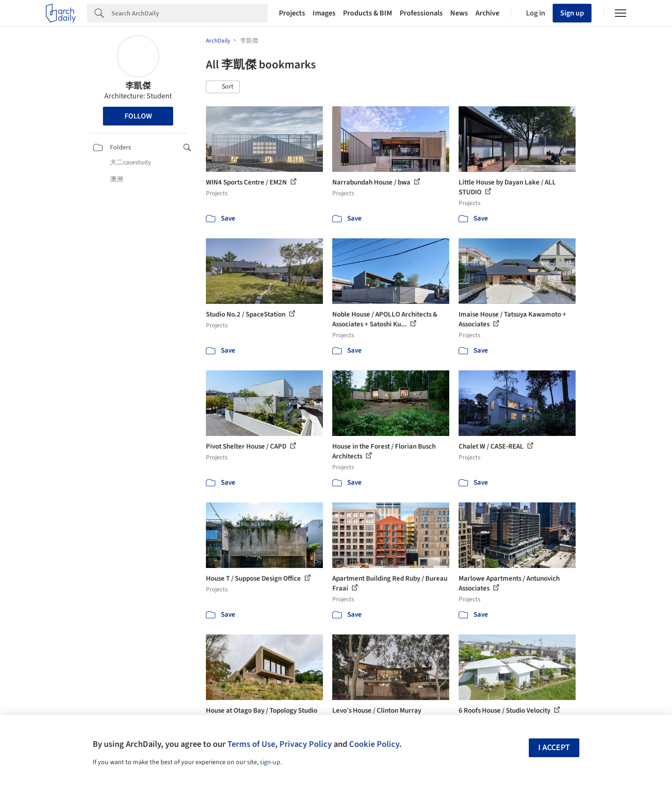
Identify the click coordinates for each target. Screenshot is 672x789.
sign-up (270, 762)
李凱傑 (138, 86)
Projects (292, 13)
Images (324, 13)
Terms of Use (251, 744)
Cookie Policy (374, 744)
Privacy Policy (306, 744)
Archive (487, 13)
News (459, 13)
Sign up (572, 13)
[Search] (190, 13)
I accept (554, 748)
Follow (138, 116)
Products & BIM (368, 13)
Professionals (421, 13)
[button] (223, 87)
